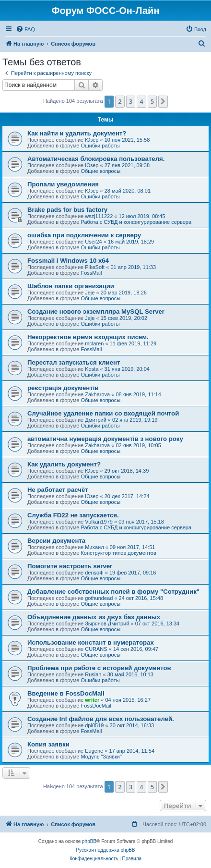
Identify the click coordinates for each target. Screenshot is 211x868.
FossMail (91, 273)
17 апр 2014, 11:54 (132, 751)
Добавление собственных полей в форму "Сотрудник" (113, 592)
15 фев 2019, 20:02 (124, 318)
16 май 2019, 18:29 (131, 242)
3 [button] (131, 101)
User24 (93, 242)
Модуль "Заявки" (101, 757)
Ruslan (93, 674)
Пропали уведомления (63, 184)
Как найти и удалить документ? (77, 133)
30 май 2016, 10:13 (130, 674)
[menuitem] (25, 29)
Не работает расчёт (58, 490)
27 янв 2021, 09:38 (127, 165)
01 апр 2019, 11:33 (133, 267)
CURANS (96, 649)
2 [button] (120, 101)
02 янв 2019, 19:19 (135, 420)
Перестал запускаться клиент (74, 362)
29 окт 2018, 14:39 (127, 471)
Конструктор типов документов (118, 553)
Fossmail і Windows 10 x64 (68, 261)
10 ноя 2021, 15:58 (127, 140)
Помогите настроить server (70, 566)
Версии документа (56, 541)
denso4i (94, 573)
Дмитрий (96, 420)
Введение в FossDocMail (66, 693)
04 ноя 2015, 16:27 (128, 700)
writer (92, 700)
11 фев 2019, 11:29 (133, 343)
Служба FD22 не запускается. (73, 515)
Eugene (94, 751)
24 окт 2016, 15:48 (141, 598)
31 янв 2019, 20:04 (127, 369)
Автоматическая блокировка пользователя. (96, 159)
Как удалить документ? (64, 464)
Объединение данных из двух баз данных (94, 617)
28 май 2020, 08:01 (128, 191)
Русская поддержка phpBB (105, 850)
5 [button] (152, 101)
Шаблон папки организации (71, 286)
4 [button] (141, 101)
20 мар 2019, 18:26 (124, 293)
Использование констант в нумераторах (91, 642)
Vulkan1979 (99, 522)
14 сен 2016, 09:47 (136, 649)
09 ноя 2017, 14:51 (133, 547)
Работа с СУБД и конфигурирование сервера (136, 222)
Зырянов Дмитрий (107, 623)
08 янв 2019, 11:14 (138, 394)
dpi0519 (94, 725)
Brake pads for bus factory (67, 210)
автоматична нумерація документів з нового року (105, 439)
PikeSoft (95, 267)
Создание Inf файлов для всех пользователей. (101, 719)
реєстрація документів (63, 388)
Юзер (92, 140)
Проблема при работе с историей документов (99, 668)
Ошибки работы (100, 146)
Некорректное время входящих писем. (88, 337)
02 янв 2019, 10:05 (138, 445)
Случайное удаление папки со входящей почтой (103, 413)
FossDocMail (96, 706)
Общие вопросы (100, 171)
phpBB (89, 841)
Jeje (90, 293)
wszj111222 (99, 216)
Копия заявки (48, 744)
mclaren (94, 343)
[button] (163, 101)
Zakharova (97, 394)
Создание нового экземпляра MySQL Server (96, 312)
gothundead (99, 598)
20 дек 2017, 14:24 (127, 496)
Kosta (92, 369)
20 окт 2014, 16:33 (132, 725)
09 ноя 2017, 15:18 (141, 522)
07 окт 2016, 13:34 (158, 623)
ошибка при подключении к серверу (84, 235)
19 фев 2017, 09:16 (133, 573)
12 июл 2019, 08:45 (142, 216)
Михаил (94, 547)
